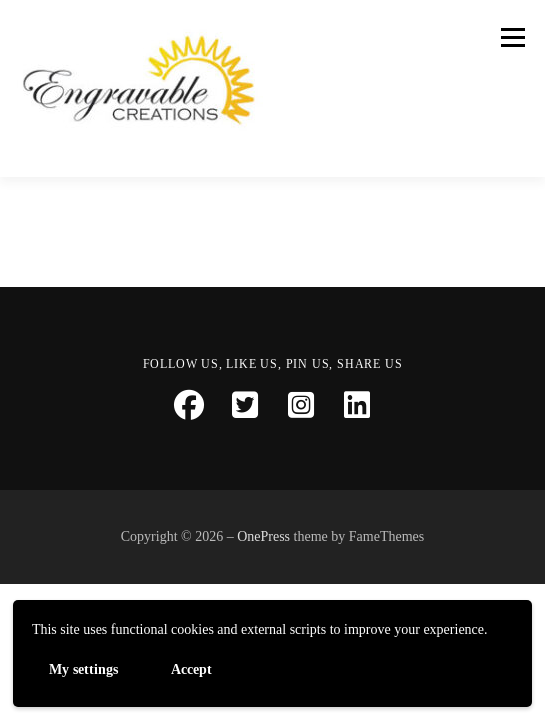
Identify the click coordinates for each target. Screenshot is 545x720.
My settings (83, 668)
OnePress (263, 536)
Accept (191, 668)
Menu (510, 37)
